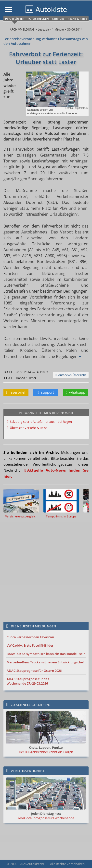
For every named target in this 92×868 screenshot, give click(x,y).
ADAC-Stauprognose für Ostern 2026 (34, 671)
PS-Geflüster (15, 19)
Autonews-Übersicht (71, 375)
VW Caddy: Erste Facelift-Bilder (30, 645)
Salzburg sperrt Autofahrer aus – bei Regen (41, 422)
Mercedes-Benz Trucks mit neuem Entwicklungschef (45, 662)
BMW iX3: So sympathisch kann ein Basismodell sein (46, 654)
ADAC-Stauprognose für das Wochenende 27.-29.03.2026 (28, 681)
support (46, 392)
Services (58, 19)
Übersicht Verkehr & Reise (29, 428)
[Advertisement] (46, 568)
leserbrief (16, 392)
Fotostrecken (38, 19)
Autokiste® (36, 864)
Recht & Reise (77, 19)
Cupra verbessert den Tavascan (30, 637)
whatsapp (76, 392)
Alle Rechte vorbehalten (67, 864)
